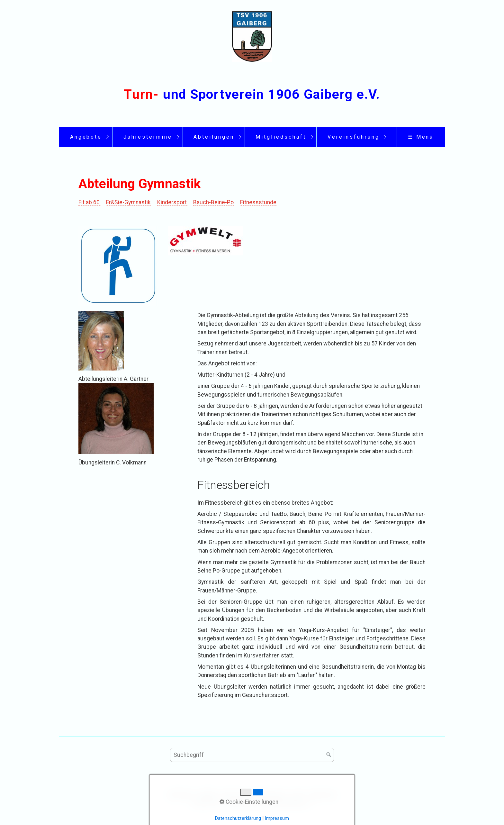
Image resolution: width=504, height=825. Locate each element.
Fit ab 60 (90, 202)
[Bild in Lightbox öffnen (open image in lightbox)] (118, 266)
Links (298, 794)
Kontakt (207, 794)
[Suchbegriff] (252, 755)
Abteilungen (214, 137)
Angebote (86, 137)
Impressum (236, 794)
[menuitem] (86, 137)
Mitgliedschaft (281, 137)
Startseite (180, 794)
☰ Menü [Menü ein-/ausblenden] (421, 137)
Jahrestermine (148, 137)
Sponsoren (323, 794)
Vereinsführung (353, 137)
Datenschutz (271, 794)
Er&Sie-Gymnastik (128, 202)
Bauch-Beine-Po (213, 202)
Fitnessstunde (258, 202)
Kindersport (173, 202)
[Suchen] (329, 755)
